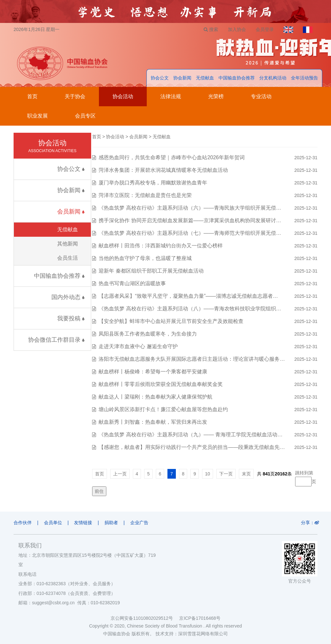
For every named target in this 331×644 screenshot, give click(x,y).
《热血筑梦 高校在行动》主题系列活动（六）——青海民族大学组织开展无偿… (190, 208)
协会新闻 (182, 78)
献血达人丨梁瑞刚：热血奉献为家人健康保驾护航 (155, 397)
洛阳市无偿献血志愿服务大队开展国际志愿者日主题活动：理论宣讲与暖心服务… (192, 359)
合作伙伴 (23, 523)
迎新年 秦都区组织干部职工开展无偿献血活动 (151, 271)
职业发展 (37, 116)
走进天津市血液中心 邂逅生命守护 (138, 346)
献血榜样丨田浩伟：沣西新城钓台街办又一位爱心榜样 (161, 246)
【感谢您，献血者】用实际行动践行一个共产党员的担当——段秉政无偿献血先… (192, 447)
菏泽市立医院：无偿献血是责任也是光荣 (145, 195)
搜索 (211, 29)
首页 (32, 96)
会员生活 (68, 258)
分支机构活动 (273, 78)
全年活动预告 (304, 78)
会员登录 (265, 29)
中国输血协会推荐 (237, 78)
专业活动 (261, 96)
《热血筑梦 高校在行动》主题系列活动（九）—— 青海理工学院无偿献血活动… (191, 435)
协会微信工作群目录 (56, 340)
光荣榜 (216, 96)
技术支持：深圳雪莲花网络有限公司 (192, 634)
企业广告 (139, 523)
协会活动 (123, 96)
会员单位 (53, 523)
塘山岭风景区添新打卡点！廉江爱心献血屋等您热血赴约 (163, 409)
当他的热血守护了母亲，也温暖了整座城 (145, 258)
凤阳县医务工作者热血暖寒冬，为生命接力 (148, 334)
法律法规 (171, 96)
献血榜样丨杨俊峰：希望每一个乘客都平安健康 (153, 372)
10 (208, 474)
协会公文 (160, 78)
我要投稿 (71, 318)
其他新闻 (68, 244)
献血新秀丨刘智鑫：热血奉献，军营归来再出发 (153, 422)
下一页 (226, 474)
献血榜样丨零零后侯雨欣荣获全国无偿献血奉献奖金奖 (161, 384)
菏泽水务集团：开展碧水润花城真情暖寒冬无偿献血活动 (163, 170)
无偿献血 (205, 78)
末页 (246, 474)
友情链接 (83, 523)
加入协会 (237, 29)
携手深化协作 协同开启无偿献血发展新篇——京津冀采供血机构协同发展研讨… (190, 220)
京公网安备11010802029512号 (145, 618)
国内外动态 (68, 297)
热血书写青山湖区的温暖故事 (132, 283)
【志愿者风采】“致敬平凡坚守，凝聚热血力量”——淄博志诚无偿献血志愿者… (188, 296)
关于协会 (75, 96)
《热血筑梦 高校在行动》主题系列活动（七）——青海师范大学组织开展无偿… (190, 233)
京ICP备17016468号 (200, 618)
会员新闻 (71, 212)
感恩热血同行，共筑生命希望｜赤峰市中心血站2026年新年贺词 (172, 157)
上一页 (120, 474)
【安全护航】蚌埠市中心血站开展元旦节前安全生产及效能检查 (171, 321)
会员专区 (85, 116)
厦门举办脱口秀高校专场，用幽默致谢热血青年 (153, 183)
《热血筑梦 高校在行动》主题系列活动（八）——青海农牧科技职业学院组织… (190, 309)
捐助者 (111, 523)
